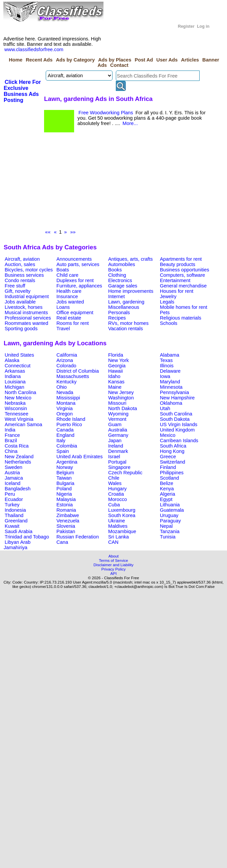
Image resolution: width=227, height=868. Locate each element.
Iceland (13, 483)
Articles (190, 60)
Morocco (118, 499)
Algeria (168, 494)
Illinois (167, 366)
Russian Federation (78, 537)
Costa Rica (17, 446)
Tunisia (168, 537)
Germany (118, 435)
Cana (62, 542)
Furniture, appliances (79, 286)
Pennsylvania (174, 392)
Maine (115, 387)
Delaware (170, 371)
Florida (116, 355)
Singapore (119, 467)
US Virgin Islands (179, 424)
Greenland (16, 521)
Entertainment (175, 280)
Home (16, 60)
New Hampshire (177, 398)
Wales (115, 483)
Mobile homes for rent (184, 307)
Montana (66, 403)
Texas (166, 360)
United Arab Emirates (79, 457)
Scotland (169, 478)
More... (130, 123)
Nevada (65, 392)
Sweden (14, 467)
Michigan (15, 387)
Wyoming (118, 414)
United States (19, 355)
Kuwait (12, 526)
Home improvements (131, 291)
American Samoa (23, 424)
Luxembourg (122, 510)
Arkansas (15, 371)
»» (73, 232)
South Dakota (175, 419)
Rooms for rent (73, 323)
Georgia (117, 366)
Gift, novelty (18, 291)
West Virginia (19, 419)
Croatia (116, 494)
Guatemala (172, 510)
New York (119, 360)
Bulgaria (65, 483)
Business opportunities (184, 270)
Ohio (62, 387)
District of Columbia (78, 371)
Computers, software (182, 275)
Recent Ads (39, 60)
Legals (167, 302)
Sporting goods (21, 329)
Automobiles (122, 264)
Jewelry (168, 296)
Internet (117, 296)
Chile (114, 478)
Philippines (172, 473)
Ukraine (117, 521)
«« (48, 232)
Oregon (65, 414)
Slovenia (66, 526)
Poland (64, 489)
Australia (118, 430)
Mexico (168, 435)
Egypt (166, 499)
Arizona (65, 360)
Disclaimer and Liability (113, 565)
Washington (121, 398)
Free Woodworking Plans (106, 113)
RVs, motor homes (128, 323)
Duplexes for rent (75, 280)
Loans (63, 307)
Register (186, 26)
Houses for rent (177, 291)
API (114, 573)
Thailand (14, 515)
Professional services (28, 318)
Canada (65, 430)
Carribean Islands (179, 441)
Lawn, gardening (126, 302)
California (67, 355)
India (10, 430)
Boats (63, 270)
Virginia (65, 408)
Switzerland (173, 462)
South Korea (122, 515)
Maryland (170, 382)
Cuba (114, 505)
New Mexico (18, 398)
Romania (66, 510)
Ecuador (14, 499)
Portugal (117, 462)
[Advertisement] (96, 182)
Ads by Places (115, 60)
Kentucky (66, 382)
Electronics (120, 280)
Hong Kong (172, 451)
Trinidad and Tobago (27, 537)
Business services (24, 275)
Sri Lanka (119, 537)
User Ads (167, 60)
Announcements (74, 259)
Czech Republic (125, 473)
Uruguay (169, 515)
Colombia (67, 446)
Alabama (170, 355)
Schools (169, 323)
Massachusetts (73, 376)
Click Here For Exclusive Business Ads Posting (22, 91)
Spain (63, 451)
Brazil (11, 441)
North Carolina (21, 392)
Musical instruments (26, 313)
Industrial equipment (27, 296)
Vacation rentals (126, 329)
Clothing (117, 275)
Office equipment (75, 313)
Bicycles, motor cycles (29, 270)
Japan (115, 441)
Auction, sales (20, 264)
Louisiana (15, 382)
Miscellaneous (124, 307)
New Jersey (121, 392)
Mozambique (122, 531)
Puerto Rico (69, 424)
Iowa (165, 376)
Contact (119, 65)
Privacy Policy (114, 569)
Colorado (66, 366)
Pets (165, 313)
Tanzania (170, 531)
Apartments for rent (181, 259)
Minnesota (171, 387)
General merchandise (183, 286)
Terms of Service (113, 560)
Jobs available (20, 302)
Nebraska (15, 403)
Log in (203, 26)
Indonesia (15, 510)
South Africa (173, 446)
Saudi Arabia (19, 531)
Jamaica (14, 478)
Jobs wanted (70, 302)
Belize (167, 483)
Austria (12, 473)
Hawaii (116, 371)
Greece (168, 457)
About (114, 556)
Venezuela (68, 521)
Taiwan (64, 478)
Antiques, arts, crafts (131, 259)
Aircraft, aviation (22, 259)
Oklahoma (171, 403)
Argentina (67, 462)
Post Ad (144, 60)
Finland (168, 467)
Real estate (69, 318)
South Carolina (176, 414)
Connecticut (18, 366)
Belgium (65, 473)
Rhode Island (71, 419)
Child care (67, 275)
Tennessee (17, 414)
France (12, 435)
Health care (69, 291)
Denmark (118, 451)
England (65, 435)
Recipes (117, 318)
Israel (114, 457)
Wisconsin (16, 408)
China (11, 451)
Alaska (12, 360)
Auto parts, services (78, 264)
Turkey (12, 505)
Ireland (116, 446)
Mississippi (68, 398)
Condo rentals (20, 280)
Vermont (117, 419)
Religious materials (181, 318)
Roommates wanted (26, 323)
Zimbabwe (68, 515)
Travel (63, 329)
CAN (113, 542)
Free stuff (15, 286)
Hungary (117, 489)
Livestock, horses (24, 307)
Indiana (13, 376)
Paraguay (170, 521)
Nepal (166, 526)
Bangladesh (18, 489)
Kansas (116, 382)
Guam (115, 424)
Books (115, 270)
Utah (165, 408)
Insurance (67, 296)
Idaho (114, 376)
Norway (65, 467)
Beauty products (178, 264)
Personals (119, 313)
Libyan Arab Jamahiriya (17, 545)
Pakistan (66, 531)
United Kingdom (177, 430)
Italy (61, 441)
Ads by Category (75, 60)
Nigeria (64, 494)
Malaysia (66, 499)
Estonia (65, 505)
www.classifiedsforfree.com (34, 49)
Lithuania (170, 505)
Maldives (118, 526)
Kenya (167, 489)
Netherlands (18, 462)
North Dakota (123, 408)
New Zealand (19, 457)
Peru (10, 494)
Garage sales (123, 286)
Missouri (117, 403)
